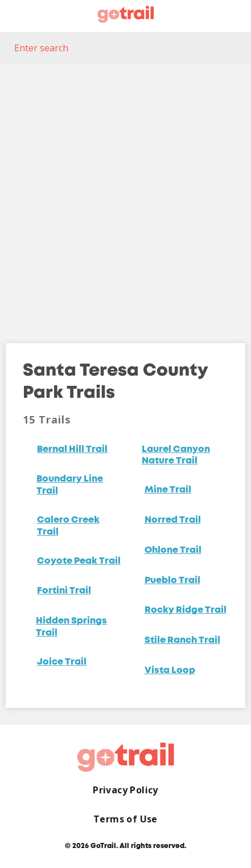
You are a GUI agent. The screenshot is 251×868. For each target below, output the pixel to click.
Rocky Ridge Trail (186, 610)
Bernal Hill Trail (72, 450)
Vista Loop (170, 671)
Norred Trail (173, 520)
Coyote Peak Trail (79, 561)
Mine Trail (168, 490)
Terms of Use (126, 819)
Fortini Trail (64, 591)
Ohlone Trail (173, 551)
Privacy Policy (126, 790)
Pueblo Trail (172, 581)
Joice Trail (62, 662)
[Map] (126, 195)
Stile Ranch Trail (182, 641)
